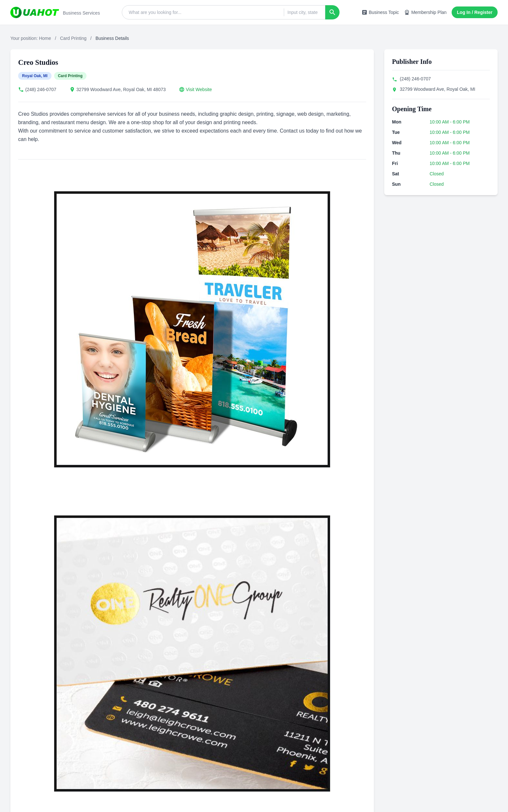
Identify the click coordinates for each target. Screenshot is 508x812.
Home (45, 38)
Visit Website (199, 89)
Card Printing (73, 38)
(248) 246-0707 (41, 89)
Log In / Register (475, 12)
